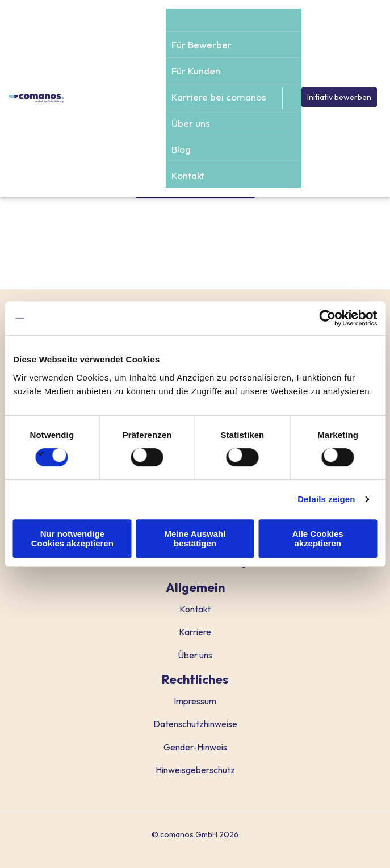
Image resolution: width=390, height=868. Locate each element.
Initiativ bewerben (339, 97)
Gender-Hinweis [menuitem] (195, 747)
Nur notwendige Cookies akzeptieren (72, 539)
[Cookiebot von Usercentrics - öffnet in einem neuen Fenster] (327, 318)
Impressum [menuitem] (195, 701)
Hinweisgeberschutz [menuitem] (195, 770)
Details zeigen (326, 499)
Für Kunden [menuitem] (196, 71)
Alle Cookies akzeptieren (318, 539)
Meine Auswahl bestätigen (195, 539)
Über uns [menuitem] (191, 123)
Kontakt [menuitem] (188, 175)
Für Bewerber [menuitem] (202, 45)
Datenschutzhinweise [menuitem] (195, 724)
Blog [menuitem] (181, 149)
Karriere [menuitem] (195, 632)
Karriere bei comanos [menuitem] (219, 97)
